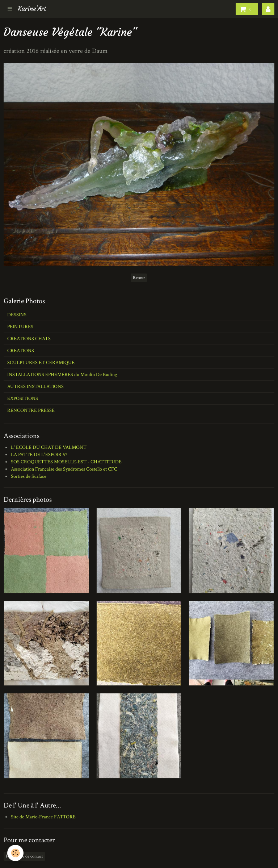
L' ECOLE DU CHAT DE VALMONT (49, 447)
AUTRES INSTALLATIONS (35, 387)
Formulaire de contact (24, 856)
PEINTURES (20, 327)
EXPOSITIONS (23, 398)
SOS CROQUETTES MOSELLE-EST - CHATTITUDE (66, 462)
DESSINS (17, 315)
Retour (139, 278)
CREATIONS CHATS (29, 339)
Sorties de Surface (29, 476)
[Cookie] (15, 853)
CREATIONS (21, 351)
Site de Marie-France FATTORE (43, 817)
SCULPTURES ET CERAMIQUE (41, 363)
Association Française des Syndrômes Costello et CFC (64, 469)
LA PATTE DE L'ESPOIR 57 (39, 455)
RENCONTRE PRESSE (31, 410)
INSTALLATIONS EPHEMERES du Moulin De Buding (62, 375)
